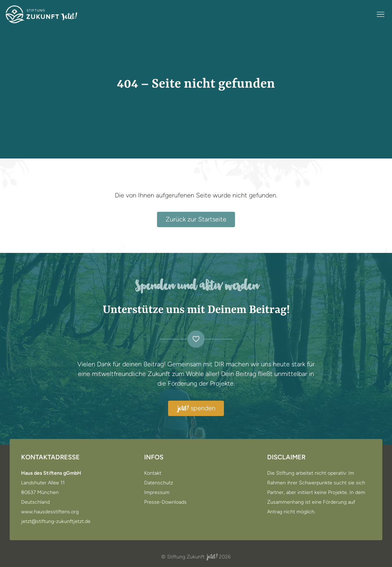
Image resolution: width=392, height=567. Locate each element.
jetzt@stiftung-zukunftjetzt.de (56, 522)
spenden (196, 409)
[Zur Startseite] (41, 14)
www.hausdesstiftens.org (50, 512)
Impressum (157, 493)
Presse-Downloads (165, 502)
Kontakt (153, 473)
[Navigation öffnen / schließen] (381, 14)
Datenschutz (159, 483)
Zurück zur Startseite (196, 219)
